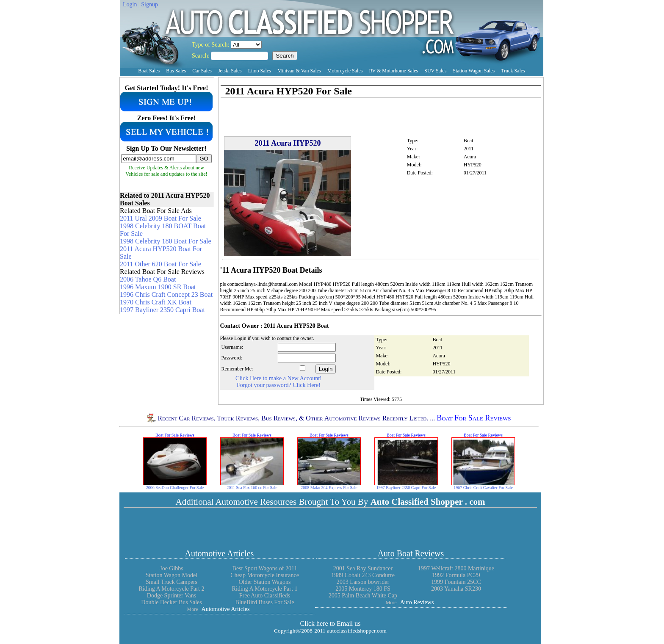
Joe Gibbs (172, 568)
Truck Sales (513, 71)
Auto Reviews (417, 602)
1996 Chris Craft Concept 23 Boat (166, 294)
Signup (149, 4)
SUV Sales (435, 71)
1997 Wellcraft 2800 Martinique (456, 568)
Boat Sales (149, 71)
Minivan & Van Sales (299, 71)
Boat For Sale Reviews (474, 418)
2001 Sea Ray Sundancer (363, 568)
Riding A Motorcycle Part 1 (265, 589)
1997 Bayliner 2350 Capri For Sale (406, 488)
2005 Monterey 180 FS (363, 589)
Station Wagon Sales (474, 71)
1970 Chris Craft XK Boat (156, 302)
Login (130, 4)
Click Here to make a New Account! (279, 378)
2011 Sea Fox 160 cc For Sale (252, 488)
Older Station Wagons (264, 582)
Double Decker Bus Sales (171, 602)
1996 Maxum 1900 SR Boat (158, 287)
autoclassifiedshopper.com (357, 631)
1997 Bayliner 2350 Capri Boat (162, 310)
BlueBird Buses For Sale (265, 602)
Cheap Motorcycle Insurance (265, 575)
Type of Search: (211, 45)
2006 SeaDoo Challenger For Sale (175, 488)
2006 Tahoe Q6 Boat (148, 279)
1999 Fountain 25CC (456, 582)
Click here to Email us (330, 623)
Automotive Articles (220, 553)
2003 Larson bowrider (363, 582)
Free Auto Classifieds (265, 596)
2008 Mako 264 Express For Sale (329, 488)
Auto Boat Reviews (411, 553)
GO (204, 159)
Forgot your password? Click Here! (279, 385)
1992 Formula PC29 (456, 575)
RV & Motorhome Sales (393, 71)
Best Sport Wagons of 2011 (265, 568)
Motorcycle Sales (345, 71)
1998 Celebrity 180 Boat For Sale (166, 241)
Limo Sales (260, 71)
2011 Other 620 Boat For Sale (160, 264)
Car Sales (202, 71)
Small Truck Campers (172, 582)
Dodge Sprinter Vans (172, 596)
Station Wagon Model (172, 575)
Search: (201, 56)
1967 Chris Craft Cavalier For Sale (483, 488)
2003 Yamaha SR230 (456, 589)
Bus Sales (176, 71)
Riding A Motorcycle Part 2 (172, 589)
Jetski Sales (230, 71)
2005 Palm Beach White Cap (363, 596)
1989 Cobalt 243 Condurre (363, 575)
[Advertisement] (319, 81)
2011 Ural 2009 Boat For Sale (160, 218)
